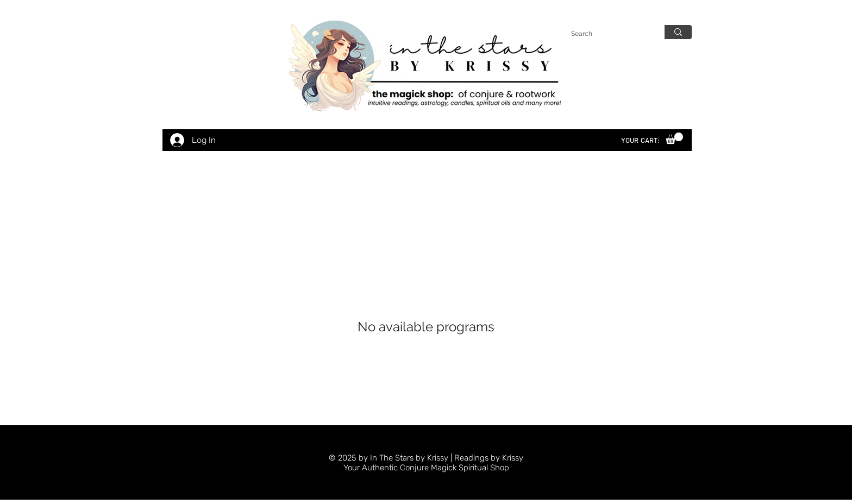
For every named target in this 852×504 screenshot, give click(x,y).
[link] (674, 138)
